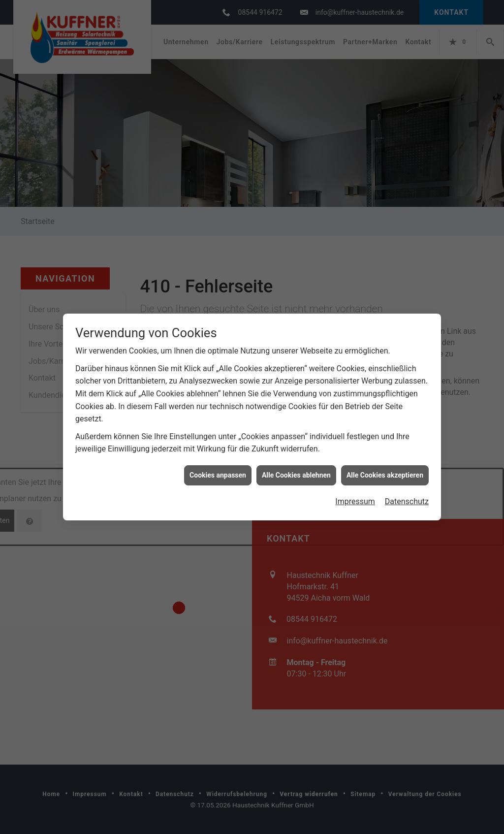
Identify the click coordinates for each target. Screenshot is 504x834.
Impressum (355, 485)
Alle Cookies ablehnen (296, 458)
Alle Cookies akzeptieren (385, 458)
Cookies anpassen (218, 458)
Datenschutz (407, 485)
